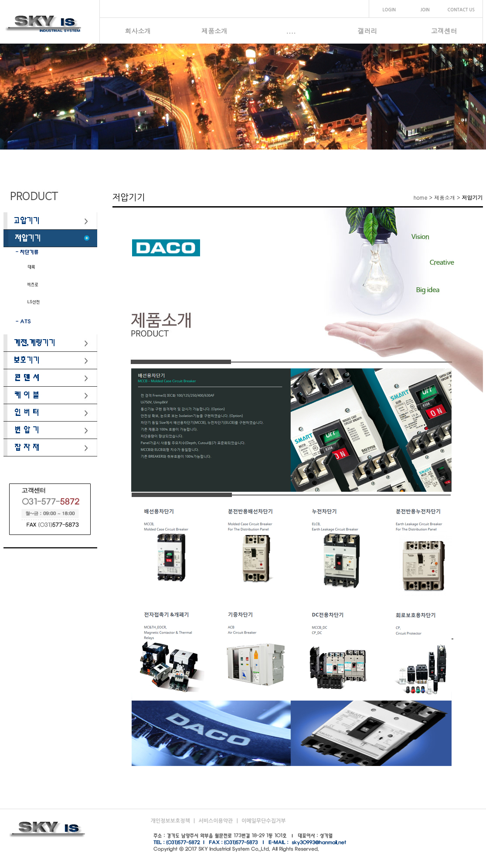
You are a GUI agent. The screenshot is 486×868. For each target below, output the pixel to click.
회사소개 (138, 31)
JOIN (425, 10)
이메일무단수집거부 (264, 821)
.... (291, 31)
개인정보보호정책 (171, 821)
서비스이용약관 (216, 821)
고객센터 (444, 31)
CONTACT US (461, 10)
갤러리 (368, 31)
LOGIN (389, 10)
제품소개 (214, 31)
